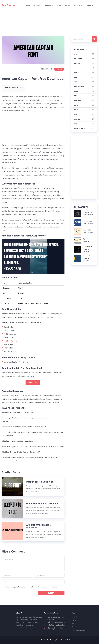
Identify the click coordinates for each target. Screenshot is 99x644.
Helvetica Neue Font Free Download (88, 258)
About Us (74, 617)
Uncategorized (79, 128)
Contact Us (75, 620)
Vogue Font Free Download (88, 240)
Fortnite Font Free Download (88, 222)
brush (76, 54)
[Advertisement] (50, 24)
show (21, 88)
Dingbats (77, 68)
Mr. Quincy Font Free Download (88, 213)
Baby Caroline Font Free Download (55, 629)
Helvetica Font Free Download (88, 231)
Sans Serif (36, 5)
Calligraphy (47, 5)
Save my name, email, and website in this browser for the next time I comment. (31, 587)
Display (67, 5)
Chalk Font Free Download (56, 622)
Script (58, 5)
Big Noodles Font (11, 341)
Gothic (77, 82)
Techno (77, 124)
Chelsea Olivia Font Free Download (87, 249)
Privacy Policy (76, 627)
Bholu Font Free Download (56, 625)
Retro (76, 96)
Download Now (33, 383)
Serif (76, 114)
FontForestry (9, 5)
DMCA (74, 624)
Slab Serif (77, 119)
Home (26, 5)
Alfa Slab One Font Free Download (38, 526)
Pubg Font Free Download (40, 482)
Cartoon (77, 63)
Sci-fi (76, 105)
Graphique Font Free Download (42, 503)
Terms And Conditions (78, 630)
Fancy (76, 77)
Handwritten (78, 5)
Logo (76, 91)
